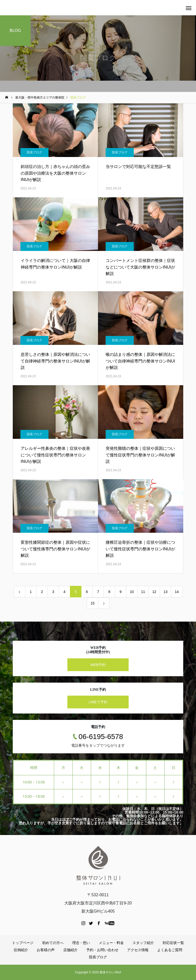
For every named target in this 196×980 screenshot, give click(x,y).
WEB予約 (98, 665)
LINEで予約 (98, 702)
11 (143, 592)
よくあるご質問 (170, 950)
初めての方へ (53, 943)
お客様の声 (46, 950)
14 (177, 592)
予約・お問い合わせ (102, 950)
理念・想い (81, 943)
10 (132, 592)
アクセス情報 (138, 950)
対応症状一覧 (173, 943)
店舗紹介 (70, 950)
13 (166, 592)
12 (154, 592)
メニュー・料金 (111, 943)
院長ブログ (34, 152)
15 (93, 603)
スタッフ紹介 (143, 943)
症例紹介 (21, 950)
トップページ (23, 943)
